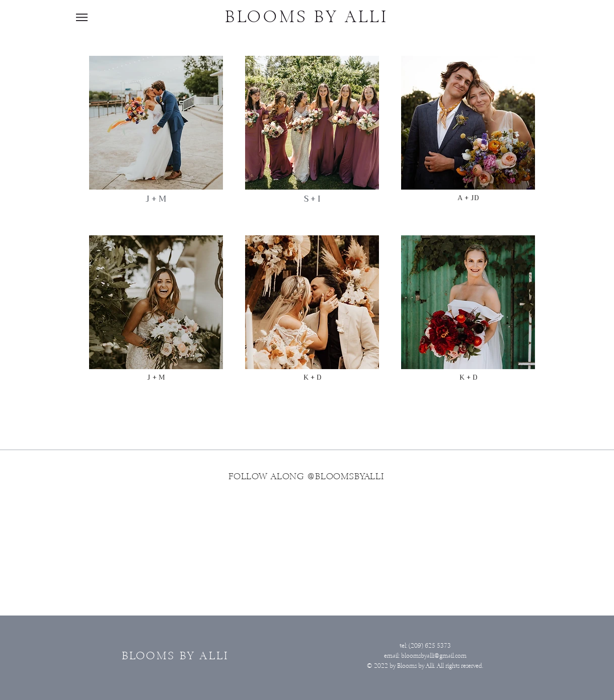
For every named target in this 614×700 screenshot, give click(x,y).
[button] (82, 17)
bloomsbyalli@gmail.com (434, 656)
